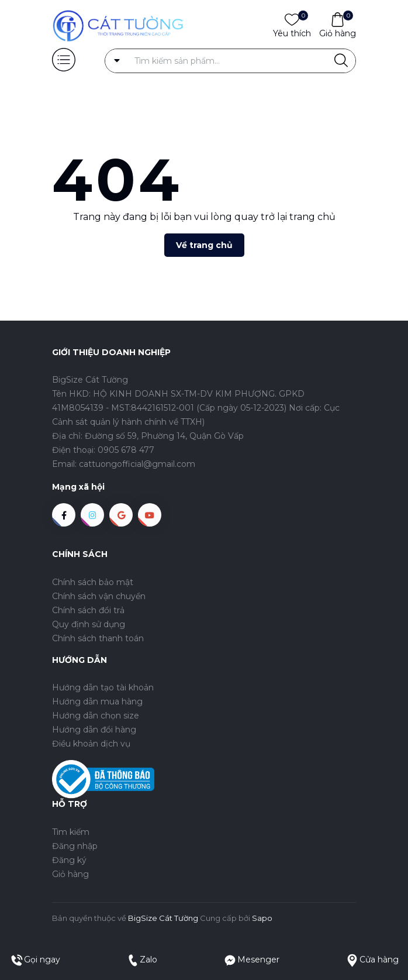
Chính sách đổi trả (88, 610)
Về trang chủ (204, 245)
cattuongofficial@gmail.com (137, 464)
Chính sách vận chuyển (99, 596)
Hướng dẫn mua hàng (97, 702)
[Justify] (341, 61)
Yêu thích (292, 33)
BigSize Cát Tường (163, 918)
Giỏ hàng (338, 33)
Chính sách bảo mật (93, 582)
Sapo (262, 918)
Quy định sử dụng (89, 624)
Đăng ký (69, 860)
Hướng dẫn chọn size (96, 716)
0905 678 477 (126, 450)
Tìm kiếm (71, 832)
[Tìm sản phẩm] (230, 61)
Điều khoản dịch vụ (91, 744)
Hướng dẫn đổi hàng (94, 730)
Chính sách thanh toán (98, 638)
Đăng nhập (75, 846)
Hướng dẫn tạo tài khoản (103, 687)
